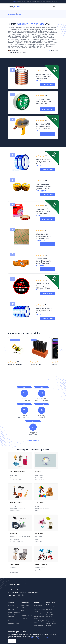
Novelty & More (13, 476)
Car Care (12, 538)
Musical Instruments (16, 502)
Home (10, 13)
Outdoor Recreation (40, 567)
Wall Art (12, 569)
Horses (37, 538)
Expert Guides (20, 589)
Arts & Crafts (39, 505)
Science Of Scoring (31, 589)
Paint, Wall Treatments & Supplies (47, 13)
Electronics (11, 603)
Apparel (37, 474)
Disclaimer (15, 592)
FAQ (9, 592)
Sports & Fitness (39, 571)
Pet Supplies (39, 534)
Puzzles (37, 510)
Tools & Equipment (14, 540)
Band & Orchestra (14, 507)
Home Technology (40, 476)
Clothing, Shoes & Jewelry (17, 471)
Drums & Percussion (15, 510)
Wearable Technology (14, 623)
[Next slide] (61, 349)
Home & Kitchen (14, 565)
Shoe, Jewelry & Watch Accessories (19, 474)
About (40, 589)
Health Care (49, 610)
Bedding (12, 571)
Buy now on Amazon (47, 84)
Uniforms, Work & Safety (16, 479)
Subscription (53, 589)
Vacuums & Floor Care (26, 616)
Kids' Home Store (14, 573)
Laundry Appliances (38, 625)
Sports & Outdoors (41, 565)
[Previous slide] (5, 349)
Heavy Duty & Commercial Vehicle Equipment (21, 536)
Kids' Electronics (39, 507)
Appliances (37, 603)
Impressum (23, 592)
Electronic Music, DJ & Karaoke (17, 509)
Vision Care (49, 612)
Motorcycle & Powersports (16, 541)
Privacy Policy (35, 638)
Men (11, 477)
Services (38, 471)
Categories (16, 13)
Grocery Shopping (40, 477)
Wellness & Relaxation (52, 607)
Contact (46, 589)
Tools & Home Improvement (29, 13)
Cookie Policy (45, 638)
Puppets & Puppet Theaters (42, 509)
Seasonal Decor (14, 567)
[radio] (37, 71)
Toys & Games (40, 502)
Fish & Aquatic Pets (40, 536)
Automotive (13, 534)
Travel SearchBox (33, 592)
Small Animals (39, 541)
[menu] (20, 475)
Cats (37, 540)
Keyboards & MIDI (14, 505)
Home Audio (11, 610)
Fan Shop (38, 569)
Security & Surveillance (14, 612)
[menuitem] (20, 471)
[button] (13, 50)
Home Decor (24, 618)
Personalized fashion (41, 479)
